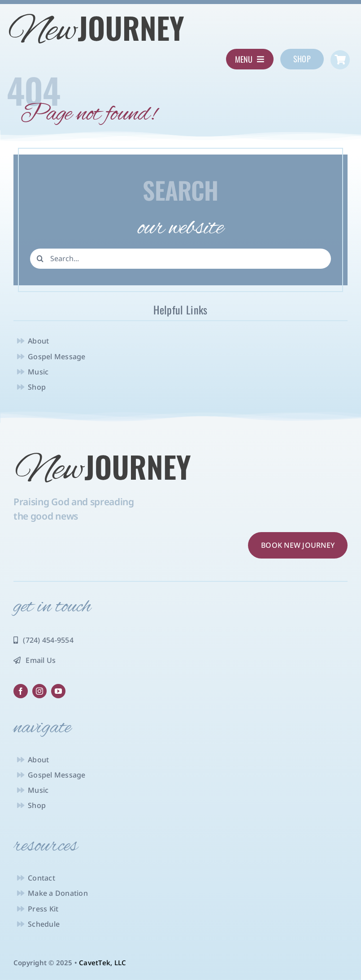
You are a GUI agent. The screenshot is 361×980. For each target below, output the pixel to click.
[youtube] (58, 691)
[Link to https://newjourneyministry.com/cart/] (340, 60)
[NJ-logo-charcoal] (96, 15)
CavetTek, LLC (102, 963)
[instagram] (39, 691)
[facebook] (21, 691)
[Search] (40, 259)
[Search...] (180, 259)
